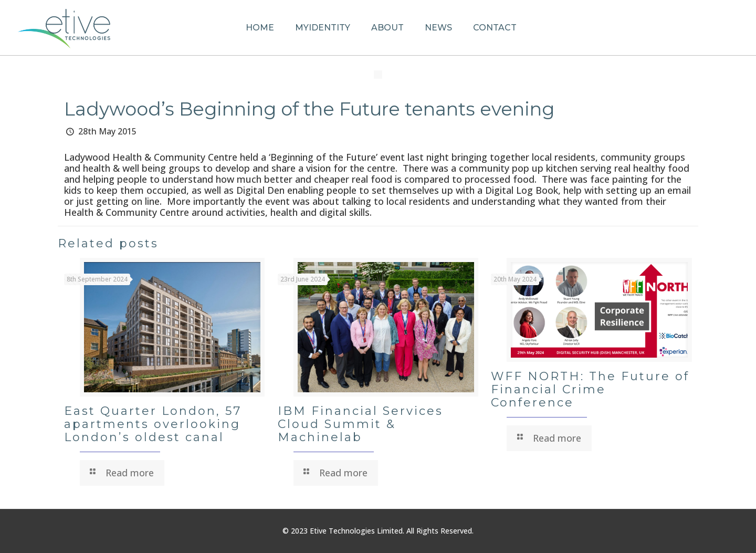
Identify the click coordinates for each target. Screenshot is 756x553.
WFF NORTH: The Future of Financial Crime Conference (590, 389)
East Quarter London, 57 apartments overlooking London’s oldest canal (153, 424)
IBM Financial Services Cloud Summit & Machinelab (360, 424)
